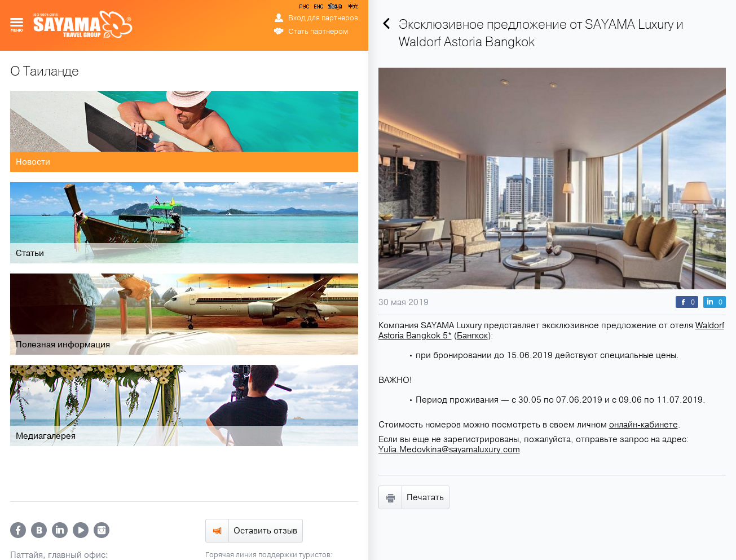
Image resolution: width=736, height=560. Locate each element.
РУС (305, 8)
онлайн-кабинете (644, 425)
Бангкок (472, 336)
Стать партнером (318, 32)
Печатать (425, 497)
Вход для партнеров (323, 18)
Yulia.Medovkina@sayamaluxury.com (449, 449)
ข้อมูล (335, 8)
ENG (318, 8)
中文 (352, 8)
